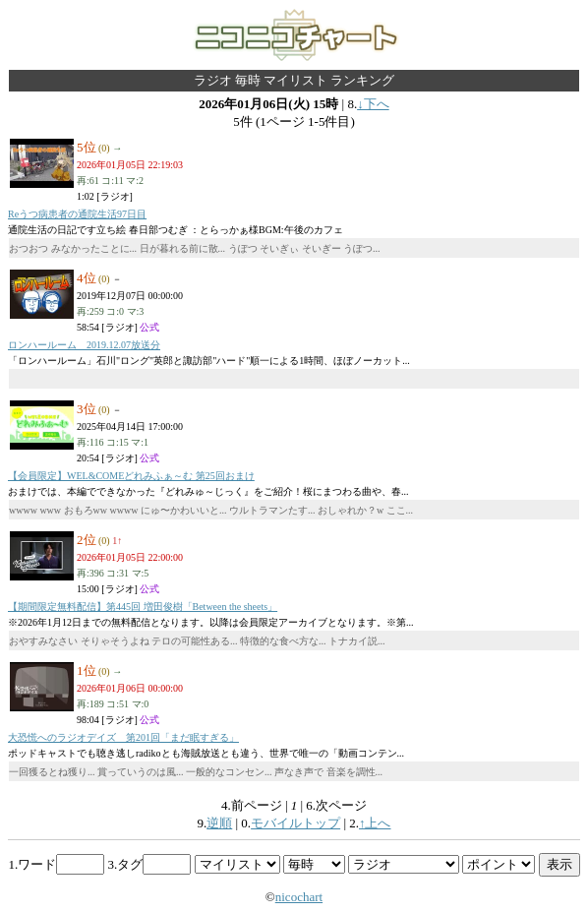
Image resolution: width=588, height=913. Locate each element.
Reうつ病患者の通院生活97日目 (77, 214)
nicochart (299, 897)
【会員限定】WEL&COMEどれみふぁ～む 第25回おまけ (131, 476)
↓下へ (373, 104)
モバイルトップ (295, 823)
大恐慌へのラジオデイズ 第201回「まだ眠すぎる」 (123, 737)
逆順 (219, 823)
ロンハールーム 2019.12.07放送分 (84, 345)
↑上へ (375, 823)
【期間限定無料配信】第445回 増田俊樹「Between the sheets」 (143, 607)
